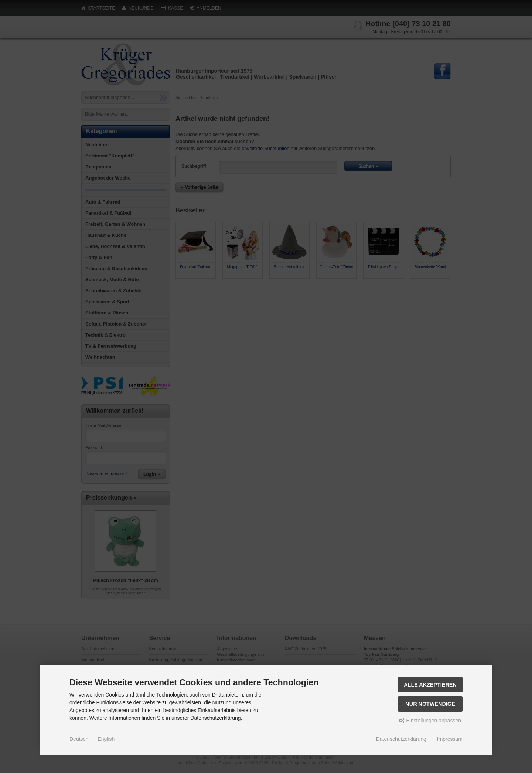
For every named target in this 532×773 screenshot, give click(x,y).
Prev (181, 285)
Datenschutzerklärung (401, 739)
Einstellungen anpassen (430, 721)
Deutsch (79, 739)
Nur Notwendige (430, 704)
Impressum (450, 739)
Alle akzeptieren (430, 685)
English (106, 739)
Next (445, 285)
